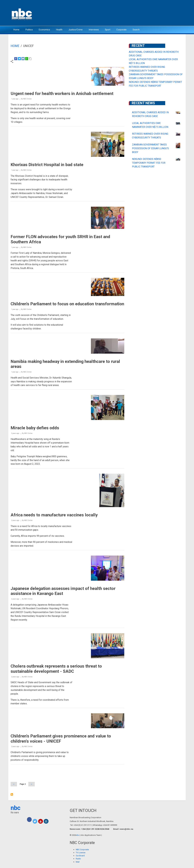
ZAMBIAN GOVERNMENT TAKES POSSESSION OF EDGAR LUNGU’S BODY (150, 148)
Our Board (80, 856)
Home (16, 30)
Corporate (121, 30)
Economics (44, 30)
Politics (29, 30)
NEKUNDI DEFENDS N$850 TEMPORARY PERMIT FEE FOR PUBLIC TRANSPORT (149, 163)
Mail (78, 862)
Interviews (94, 30)
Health (59, 30)
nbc (16, 808)
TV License (81, 853)
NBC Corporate (82, 850)
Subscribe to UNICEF (12, 794)
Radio (78, 859)
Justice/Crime (76, 30)
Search (136, 30)
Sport (108, 30)
